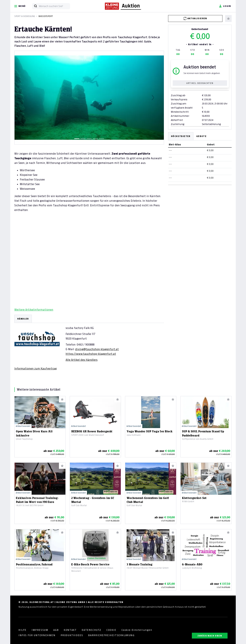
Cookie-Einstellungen (137, 630)
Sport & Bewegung (25, 16)
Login (225, 6)
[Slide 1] (77, 139)
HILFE (22, 630)
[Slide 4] (95, 139)
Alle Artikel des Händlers (82, 360)
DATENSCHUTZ (91, 630)
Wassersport (46, 16)
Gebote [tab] (201, 136)
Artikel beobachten (200, 83)
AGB (56, 630)
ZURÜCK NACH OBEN (210, 636)
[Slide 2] (83, 139)
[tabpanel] (89, 343)
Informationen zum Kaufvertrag (36, 368)
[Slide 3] (89, 139)
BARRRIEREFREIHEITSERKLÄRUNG (111, 635)
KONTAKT (70, 630)
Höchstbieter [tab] (181, 136)
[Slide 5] (101, 139)
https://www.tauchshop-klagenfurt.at (91, 354)
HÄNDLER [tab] (23, 319)
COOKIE (111, 630)
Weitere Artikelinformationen (34, 310)
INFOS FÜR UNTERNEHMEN (37, 635)
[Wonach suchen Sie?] (54, 6)
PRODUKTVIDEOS (72, 635)
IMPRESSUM (40, 630)
